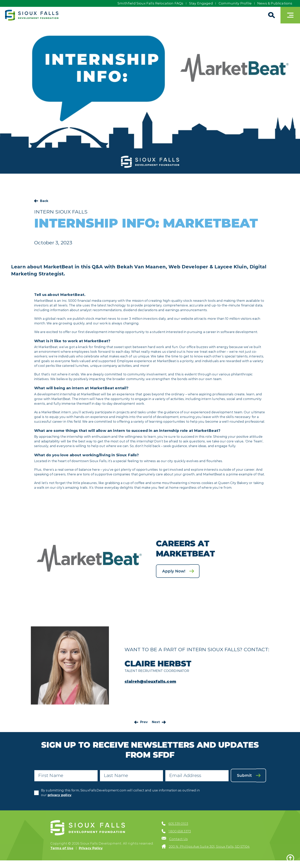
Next (156, 722)
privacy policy (60, 795)
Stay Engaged (200, 3)
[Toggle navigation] (290, 15)
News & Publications (275, 3)
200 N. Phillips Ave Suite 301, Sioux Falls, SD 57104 (209, 847)
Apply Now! (174, 571)
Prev (144, 722)
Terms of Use (62, 848)
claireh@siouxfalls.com (151, 681)
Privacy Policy (91, 848)
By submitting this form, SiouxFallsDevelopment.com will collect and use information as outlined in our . (120, 793)
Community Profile (235, 3)
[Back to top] (290, 858)
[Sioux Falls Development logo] (32, 15)
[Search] (271, 15)
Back (44, 201)
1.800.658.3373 (180, 832)
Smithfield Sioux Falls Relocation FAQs (149, 3)
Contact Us (178, 839)
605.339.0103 (178, 824)
